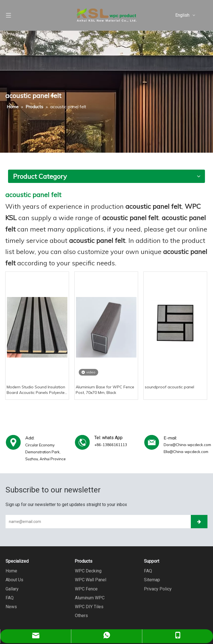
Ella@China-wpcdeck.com (186, 452)
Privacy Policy (158, 589)
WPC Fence (86, 589)
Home (11, 571)
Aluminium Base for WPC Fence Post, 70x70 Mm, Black (105, 390)
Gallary (12, 589)
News (11, 606)
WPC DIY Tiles (89, 606)
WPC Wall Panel (90, 580)
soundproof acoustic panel (169, 387)
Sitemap (152, 580)
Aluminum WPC (89, 598)
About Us (14, 580)
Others (81, 615)
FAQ (10, 598)
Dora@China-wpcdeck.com (187, 445)
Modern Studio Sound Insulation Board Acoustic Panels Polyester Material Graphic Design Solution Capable (36, 390)
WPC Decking (88, 571)
